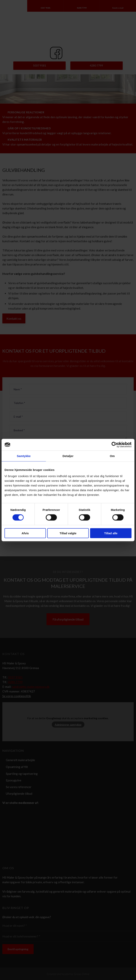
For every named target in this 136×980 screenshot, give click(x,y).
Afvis (25, 533)
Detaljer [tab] (68, 456)
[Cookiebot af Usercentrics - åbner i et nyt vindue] (114, 445)
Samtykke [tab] (24, 456)
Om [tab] (112, 456)
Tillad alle (111, 533)
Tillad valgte (68, 533)
